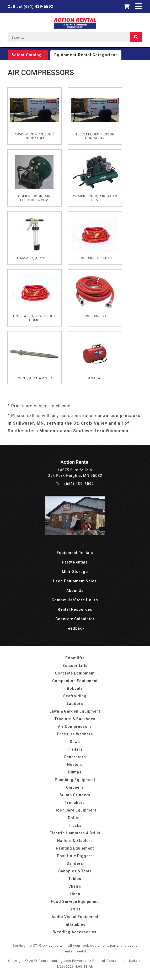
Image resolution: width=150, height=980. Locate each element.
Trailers (75, 749)
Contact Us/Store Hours (75, 600)
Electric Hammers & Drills (75, 833)
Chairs (75, 886)
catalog (30, 55)
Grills (75, 909)
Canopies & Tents (75, 871)
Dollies (75, 818)
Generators (75, 757)
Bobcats (75, 688)
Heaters (75, 765)
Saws (75, 742)
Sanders (75, 863)
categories (88, 55)
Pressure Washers (75, 734)
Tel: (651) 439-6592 (75, 484)
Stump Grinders (75, 795)
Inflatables (75, 924)
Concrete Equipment (75, 673)
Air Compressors (75, 726)
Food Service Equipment (75, 902)
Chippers (75, 787)
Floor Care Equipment (75, 810)
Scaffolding (75, 696)
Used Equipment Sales (75, 581)
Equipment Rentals (75, 553)
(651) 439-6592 (30, 7)
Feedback (75, 628)
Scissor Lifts (75, 666)
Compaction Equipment (75, 681)
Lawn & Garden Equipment (75, 711)
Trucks (75, 825)
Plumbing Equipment (75, 780)
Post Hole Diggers (75, 856)
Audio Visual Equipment (75, 917)
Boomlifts (75, 658)
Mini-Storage (75, 572)
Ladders (75, 704)
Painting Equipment (75, 848)
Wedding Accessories (75, 932)
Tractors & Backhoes (75, 719)
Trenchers (75, 803)
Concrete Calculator (75, 619)
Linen (75, 894)
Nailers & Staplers (75, 841)
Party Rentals (75, 562)
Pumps (75, 772)
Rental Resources (75, 609)
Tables (75, 879)
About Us (75, 591)
